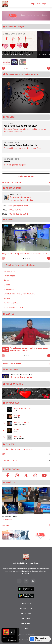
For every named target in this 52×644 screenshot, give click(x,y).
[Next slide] (49, 68)
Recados (8, 298)
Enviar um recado (26, 176)
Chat (26, 628)
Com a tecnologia (26, 639)
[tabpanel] (26, 239)
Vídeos (7, 285)
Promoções (9, 289)
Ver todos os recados (26, 182)
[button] (6, 62)
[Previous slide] (3, 258)
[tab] (23, 259)
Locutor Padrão (27, 200)
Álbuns (7, 280)
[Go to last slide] (3, 68)
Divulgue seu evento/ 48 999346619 (20, 294)
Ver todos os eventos (26, 364)
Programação (10, 276)
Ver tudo (26, 526)
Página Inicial (9, 271)
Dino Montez (26, 623)
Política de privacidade (14, 307)
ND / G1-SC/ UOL (11, 303)
